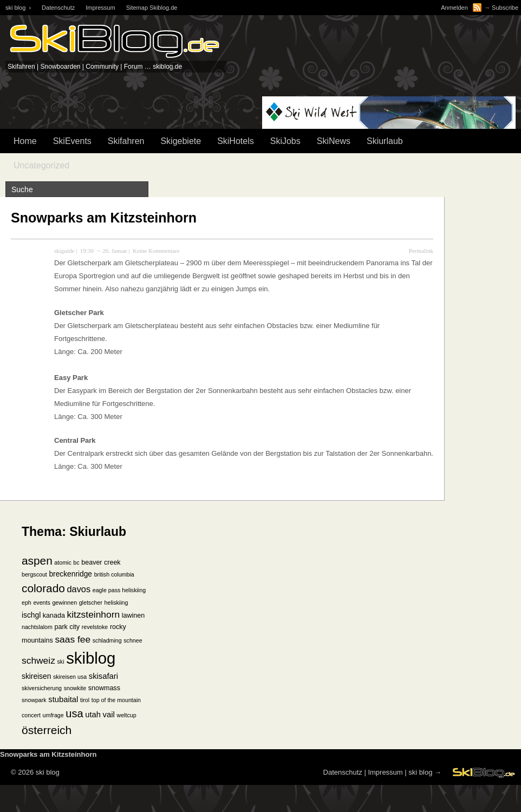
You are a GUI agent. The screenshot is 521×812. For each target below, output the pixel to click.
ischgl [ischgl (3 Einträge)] (31, 615)
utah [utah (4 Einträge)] (93, 715)
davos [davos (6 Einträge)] (79, 589)
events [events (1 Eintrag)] (41, 603)
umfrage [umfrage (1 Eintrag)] (53, 715)
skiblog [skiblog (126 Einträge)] (91, 658)
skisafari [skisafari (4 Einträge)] (103, 676)
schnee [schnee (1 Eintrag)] (133, 640)
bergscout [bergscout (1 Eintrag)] (34, 574)
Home (25, 141)
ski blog (420, 772)
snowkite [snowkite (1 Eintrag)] (75, 688)
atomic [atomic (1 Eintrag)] (63, 562)
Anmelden (454, 8)
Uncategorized (41, 165)
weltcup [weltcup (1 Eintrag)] (126, 715)
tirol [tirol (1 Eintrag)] (85, 700)
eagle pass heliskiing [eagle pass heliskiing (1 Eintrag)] (119, 590)
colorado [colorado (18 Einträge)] (43, 588)
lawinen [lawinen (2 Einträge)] (133, 615)
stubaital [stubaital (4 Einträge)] (63, 699)
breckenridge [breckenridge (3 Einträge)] (70, 574)
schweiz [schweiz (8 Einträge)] (38, 660)
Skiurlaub (385, 141)
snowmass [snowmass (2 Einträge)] (104, 688)
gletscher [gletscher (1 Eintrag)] (91, 603)
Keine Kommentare (156, 251)
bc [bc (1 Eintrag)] (76, 562)
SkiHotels (236, 141)
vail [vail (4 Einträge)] (109, 715)
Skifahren (126, 141)
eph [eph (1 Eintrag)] (27, 603)
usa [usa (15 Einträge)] (74, 713)
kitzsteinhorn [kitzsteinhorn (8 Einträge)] (94, 614)
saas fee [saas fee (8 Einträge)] (73, 639)
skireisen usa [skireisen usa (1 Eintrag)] (70, 677)
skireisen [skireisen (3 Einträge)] (36, 676)
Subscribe (505, 8)
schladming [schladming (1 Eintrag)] (107, 640)
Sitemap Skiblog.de (152, 8)
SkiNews (334, 141)
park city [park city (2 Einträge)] (67, 627)
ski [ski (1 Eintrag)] (60, 662)
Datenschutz (58, 8)
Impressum (100, 8)
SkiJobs (285, 141)
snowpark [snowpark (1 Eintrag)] (34, 700)
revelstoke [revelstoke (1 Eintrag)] (95, 627)
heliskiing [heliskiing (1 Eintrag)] (116, 603)
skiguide (64, 251)
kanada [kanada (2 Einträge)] (54, 615)
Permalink (421, 251)
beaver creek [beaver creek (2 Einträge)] (101, 562)
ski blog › (18, 8)
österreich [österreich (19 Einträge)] (47, 730)
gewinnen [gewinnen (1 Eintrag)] (64, 603)
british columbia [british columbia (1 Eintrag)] (114, 574)
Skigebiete (181, 141)
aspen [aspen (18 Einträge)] (37, 561)
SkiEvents (72, 141)
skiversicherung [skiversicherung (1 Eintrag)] (42, 688)
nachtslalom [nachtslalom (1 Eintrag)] (37, 627)
